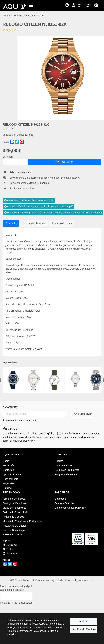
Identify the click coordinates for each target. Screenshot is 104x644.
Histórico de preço (62, 223)
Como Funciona (63, 465)
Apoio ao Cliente (12, 474)
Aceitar (83, 621)
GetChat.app (26, 603)
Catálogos (60, 499)
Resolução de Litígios (15, 526)
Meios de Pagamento (14, 508)
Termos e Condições (14, 499)
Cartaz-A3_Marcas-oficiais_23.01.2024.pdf (29, 200)
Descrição (11, 223)
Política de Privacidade (15, 512)
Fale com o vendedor (21, 172)
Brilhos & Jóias (25, 135)
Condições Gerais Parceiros (70, 508)
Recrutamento (10, 479)
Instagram (10, 554)
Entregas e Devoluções (16, 503)
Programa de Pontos (66, 474)
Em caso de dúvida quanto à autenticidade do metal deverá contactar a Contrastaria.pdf (53, 213)
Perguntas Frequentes (67, 470)
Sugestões (8, 483)
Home (6, 461)
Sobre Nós (8, 465)
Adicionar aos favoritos (22, 188)
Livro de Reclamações (15, 530)
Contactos (8, 470)
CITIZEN (40, 16)
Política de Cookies (13, 517)
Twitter (8, 549)
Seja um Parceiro (64, 503)
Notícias (7, 488)
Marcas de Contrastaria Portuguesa (22, 521)
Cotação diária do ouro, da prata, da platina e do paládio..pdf (38, 207)
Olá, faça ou (85, 5)
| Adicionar (64, 162)
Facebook (10, 545)
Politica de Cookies (84, 629)
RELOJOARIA (26, 16)
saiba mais (29, 441)
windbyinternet (86, 580)
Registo (59, 461)
